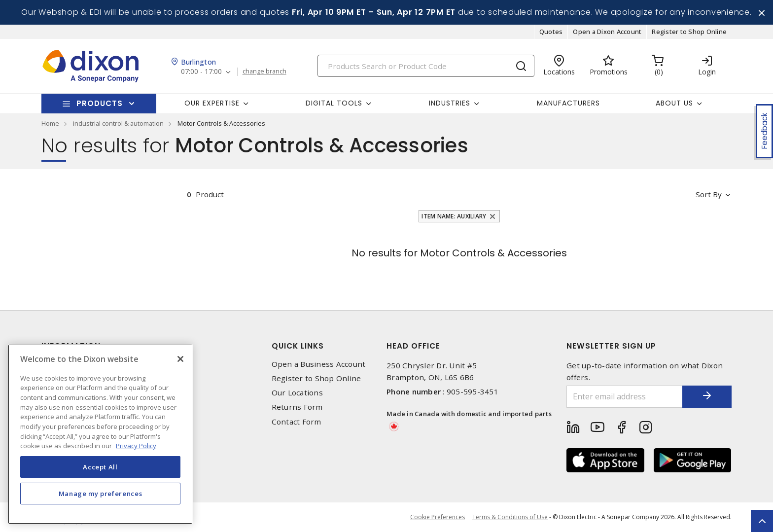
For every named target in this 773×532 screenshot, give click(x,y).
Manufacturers (568, 103)
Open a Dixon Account (607, 32)
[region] (100, 434)
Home (50, 123)
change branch (264, 71)
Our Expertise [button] (212, 103)
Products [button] (100, 103)
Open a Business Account (319, 364)
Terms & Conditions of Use (510, 517)
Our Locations (297, 393)
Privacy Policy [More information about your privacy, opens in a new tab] (136, 446)
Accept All (100, 467)
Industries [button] (450, 103)
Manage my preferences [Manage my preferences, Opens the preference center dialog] (101, 494)
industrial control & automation (118, 123)
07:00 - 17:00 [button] (201, 72)
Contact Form (297, 422)
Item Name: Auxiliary (454, 216)
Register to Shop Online (689, 32)
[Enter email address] (625, 397)
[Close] (180, 359)
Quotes (551, 32)
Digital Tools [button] (334, 103)
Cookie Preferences (438, 517)
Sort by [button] (709, 194)
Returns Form (297, 407)
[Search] (426, 66)
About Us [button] (674, 103)
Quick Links (298, 346)
